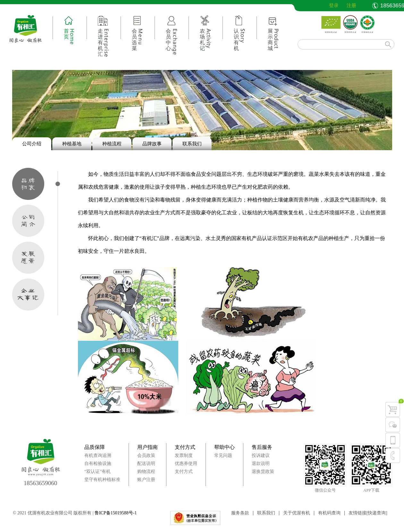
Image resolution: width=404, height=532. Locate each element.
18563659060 (41, 483)
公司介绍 (32, 144)
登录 (329, 5)
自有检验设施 (98, 463)
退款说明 (261, 463)
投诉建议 (261, 455)
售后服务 (262, 447)
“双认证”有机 (97, 472)
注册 (351, 5)
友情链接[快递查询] (368, 513)
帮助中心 (224, 447)
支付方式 (185, 447)
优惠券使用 (186, 463)
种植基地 (72, 144)
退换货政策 (263, 472)
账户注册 (146, 480)
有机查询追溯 (98, 455)
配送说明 (146, 463)
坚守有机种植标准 (102, 480)
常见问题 (223, 455)
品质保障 (95, 447)
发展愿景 (28, 258)
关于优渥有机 (297, 513)
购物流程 (146, 472)
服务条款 (240, 513)
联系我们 (192, 144)
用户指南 (147, 447)
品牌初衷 (28, 184)
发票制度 (184, 455)
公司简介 (28, 221)
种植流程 (112, 144)
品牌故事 (152, 144)
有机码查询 (329, 513)
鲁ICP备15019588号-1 (116, 513)
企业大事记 (28, 295)
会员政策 (146, 455)
